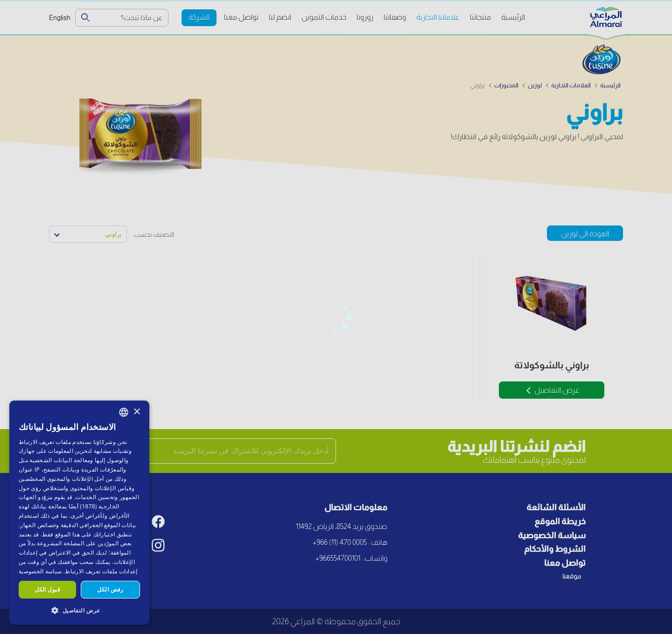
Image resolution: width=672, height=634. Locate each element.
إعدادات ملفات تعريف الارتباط (101, 571)
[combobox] (124, 412)
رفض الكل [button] (110, 589)
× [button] (136, 412)
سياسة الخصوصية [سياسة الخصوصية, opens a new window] (40, 571)
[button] (79, 610)
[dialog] (79, 513)
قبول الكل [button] (47, 589)
